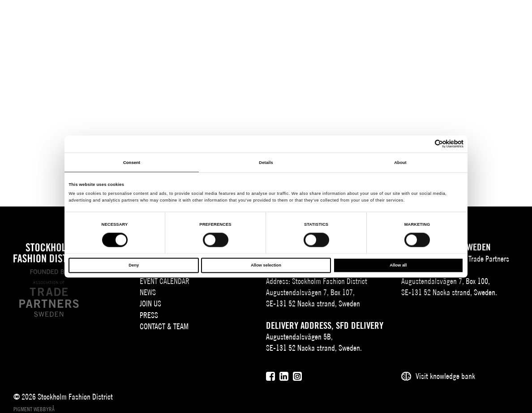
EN (444, 21)
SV (431, 21)
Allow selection (266, 265)
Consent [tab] (132, 162)
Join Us (150, 303)
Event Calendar (165, 281)
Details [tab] (266, 162)
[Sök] (465, 20)
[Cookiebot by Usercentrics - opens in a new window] (424, 144)
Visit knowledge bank (445, 376)
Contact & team (164, 326)
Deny (134, 265)
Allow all (398, 265)
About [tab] (400, 162)
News (148, 292)
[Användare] (488, 20)
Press (149, 315)
